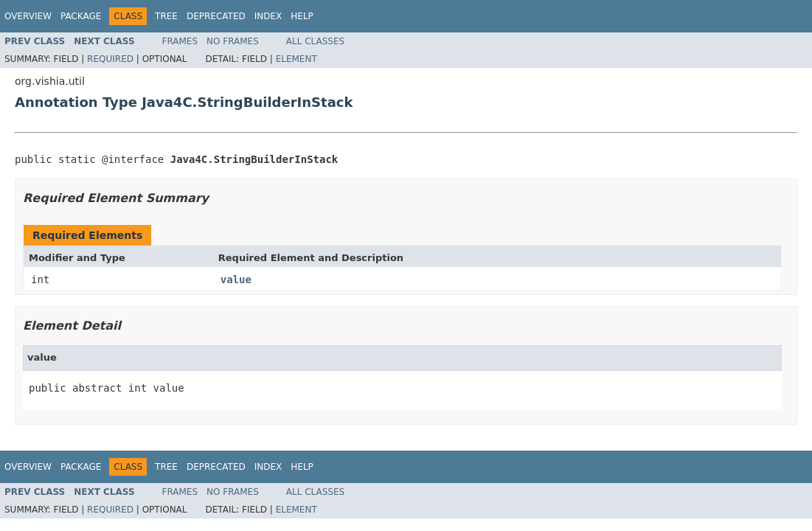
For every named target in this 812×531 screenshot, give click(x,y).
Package (81, 16)
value (236, 280)
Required (110, 59)
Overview (28, 16)
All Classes (315, 41)
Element (296, 59)
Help (302, 16)
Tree (166, 16)
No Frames (233, 41)
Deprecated (216, 16)
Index (268, 16)
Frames (180, 41)
